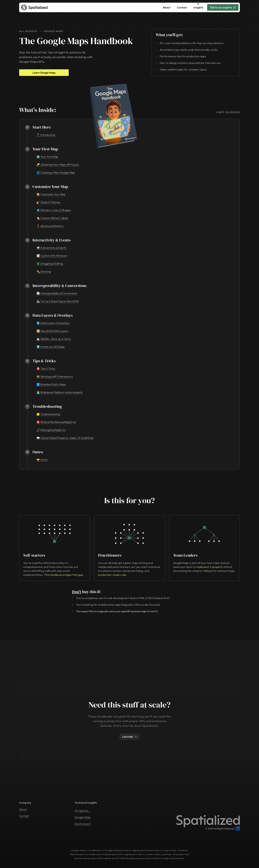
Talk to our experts (223, 7)
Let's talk (129, 737)
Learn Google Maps (44, 73)
